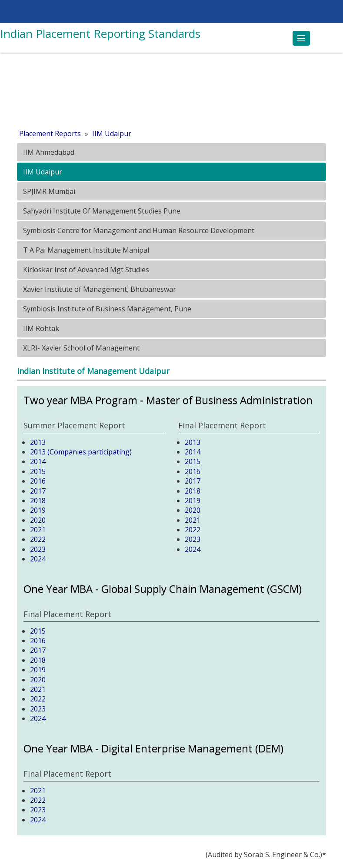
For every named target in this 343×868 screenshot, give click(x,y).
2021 (38, 530)
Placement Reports (50, 134)
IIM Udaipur (112, 134)
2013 (38, 442)
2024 (38, 559)
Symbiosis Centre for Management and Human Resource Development (138, 230)
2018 (38, 501)
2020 (38, 520)
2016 (38, 481)
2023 (38, 549)
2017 (38, 491)
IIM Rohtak (40, 328)
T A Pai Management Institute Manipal (85, 250)
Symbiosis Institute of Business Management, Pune (106, 309)
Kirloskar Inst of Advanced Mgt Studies (85, 270)
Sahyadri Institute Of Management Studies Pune (101, 211)
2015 (38, 471)
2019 (38, 510)
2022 (38, 539)
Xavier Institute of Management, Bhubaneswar (99, 289)
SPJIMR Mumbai (48, 191)
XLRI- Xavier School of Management (80, 348)
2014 (38, 461)
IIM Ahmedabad (48, 152)
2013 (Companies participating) (81, 452)
